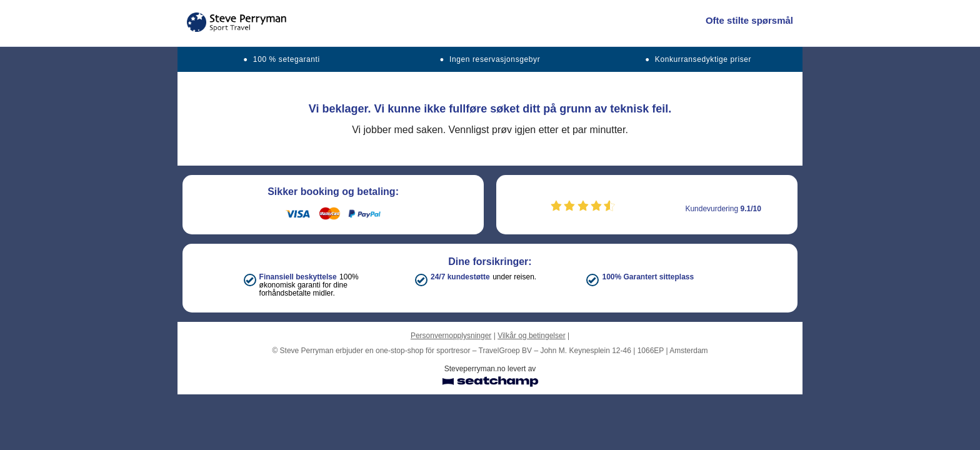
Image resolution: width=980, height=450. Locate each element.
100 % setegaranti (287, 59)
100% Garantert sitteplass (648, 277)
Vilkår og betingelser (532, 336)
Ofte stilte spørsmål (749, 20)
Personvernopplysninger (451, 336)
